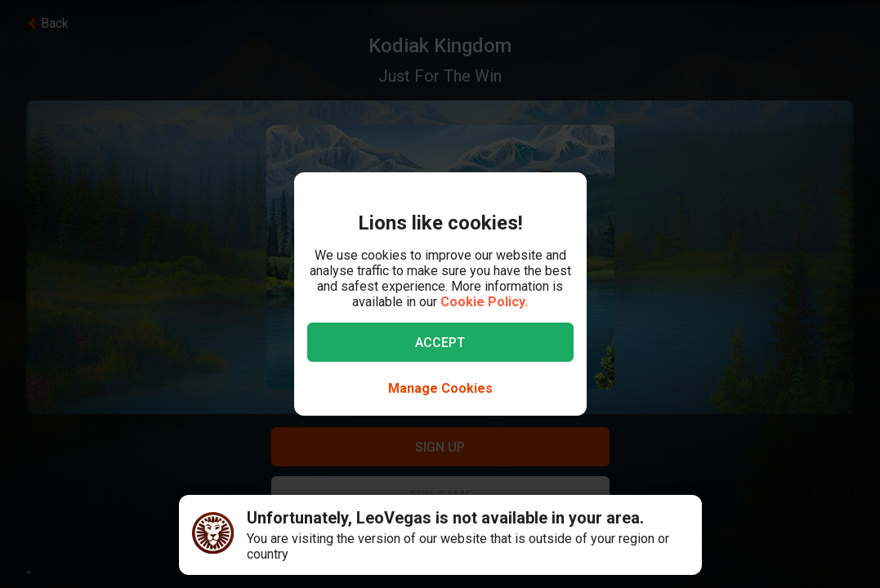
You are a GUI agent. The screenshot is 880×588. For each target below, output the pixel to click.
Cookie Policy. (484, 302)
